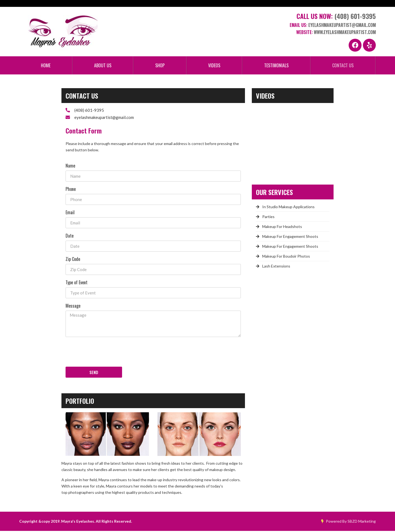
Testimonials (276, 66)
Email (70, 213)
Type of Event (77, 283)
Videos (214, 66)
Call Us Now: (336, 17)
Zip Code (73, 260)
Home (46, 66)
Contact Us (343, 66)
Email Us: (333, 26)
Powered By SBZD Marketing (349, 522)
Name (70, 166)
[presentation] (107, 353)
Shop (160, 66)
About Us (103, 66)
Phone (71, 190)
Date (70, 236)
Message (73, 307)
